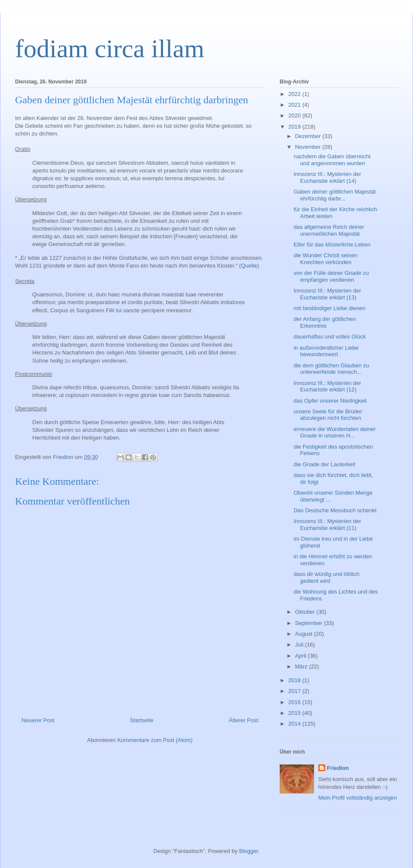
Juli (300, 645)
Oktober (306, 612)
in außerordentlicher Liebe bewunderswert (326, 351)
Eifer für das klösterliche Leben (332, 245)
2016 (295, 702)
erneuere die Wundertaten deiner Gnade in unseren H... (334, 432)
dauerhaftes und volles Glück (330, 337)
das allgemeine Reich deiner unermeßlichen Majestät (329, 230)
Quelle (249, 266)
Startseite (142, 720)
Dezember (309, 136)
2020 (295, 115)
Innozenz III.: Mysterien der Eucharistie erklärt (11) (327, 525)
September (310, 623)
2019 (295, 127)
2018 (295, 680)
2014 (295, 724)
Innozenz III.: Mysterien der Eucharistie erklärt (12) (327, 386)
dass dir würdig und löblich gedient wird (326, 577)
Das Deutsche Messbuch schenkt (335, 510)
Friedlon (338, 768)
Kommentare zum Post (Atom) (155, 740)
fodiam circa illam (110, 49)
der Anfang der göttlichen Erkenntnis (325, 322)
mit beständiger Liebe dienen (329, 308)
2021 (295, 105)
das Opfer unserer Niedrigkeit (330, 401)
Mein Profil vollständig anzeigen (358, 798)
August (305, 634)
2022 (295, 94)
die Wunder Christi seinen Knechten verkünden (325, 259)
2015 (295, 713)
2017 (295, 691)
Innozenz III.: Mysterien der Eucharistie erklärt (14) (327, 177)
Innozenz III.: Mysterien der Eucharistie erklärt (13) (327, 294)
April (302, 656)
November (309, 147)
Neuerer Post (38, 720)
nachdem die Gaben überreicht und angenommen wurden (332, 160)
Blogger (249, 851)
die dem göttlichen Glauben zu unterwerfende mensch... (331, 369)
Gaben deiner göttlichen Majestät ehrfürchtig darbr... (334, 195)
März (302, 666)
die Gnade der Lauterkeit (324, 464)
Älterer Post (243, 720)
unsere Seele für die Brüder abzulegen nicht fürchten (328, 415)
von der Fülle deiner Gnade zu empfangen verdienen (331, 276)
